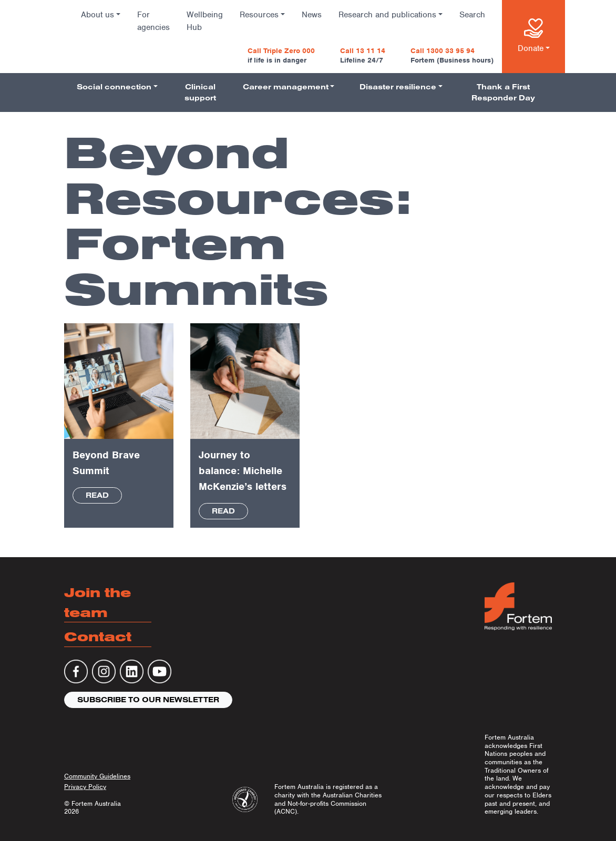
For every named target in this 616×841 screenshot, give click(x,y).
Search (472, 15)
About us (97, 15)
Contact (98, 636)
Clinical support (200, 92)
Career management (286, 87)
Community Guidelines (97, 776)
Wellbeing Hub (205, 21)
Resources (259, 15)
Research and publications (387, 15)
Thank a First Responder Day (503, 92)
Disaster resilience (398, 87)
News (312, 15)
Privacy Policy (85, 787)
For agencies (153, 21)
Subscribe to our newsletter (148, 700)
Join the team (97, 602)
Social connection (114, 87)
